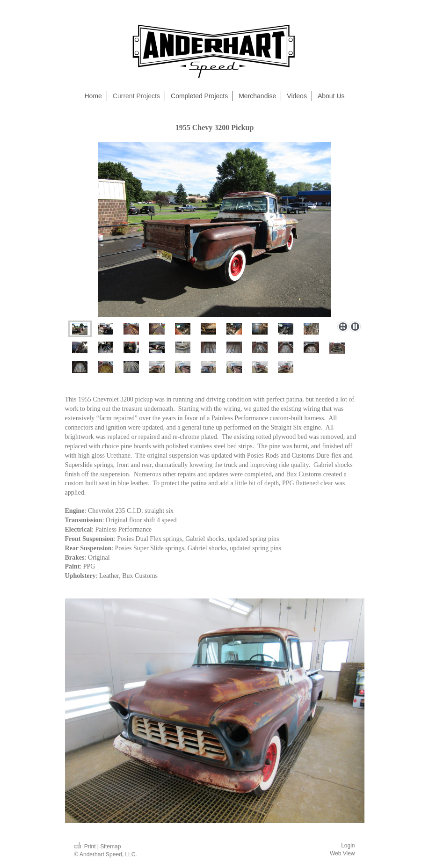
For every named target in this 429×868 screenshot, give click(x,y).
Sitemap (110, 846)
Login (348, 846)
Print (86, 846)
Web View (342, 853)
